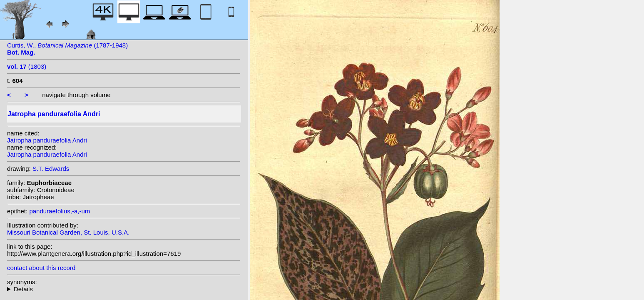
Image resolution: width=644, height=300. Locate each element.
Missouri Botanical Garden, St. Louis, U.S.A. (68, 232)
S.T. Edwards (51, 169)
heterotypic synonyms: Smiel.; (124, 289)
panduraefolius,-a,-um (60, 211)
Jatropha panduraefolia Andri (47, 140)
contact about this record (41, 268)
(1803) (27, 66)
